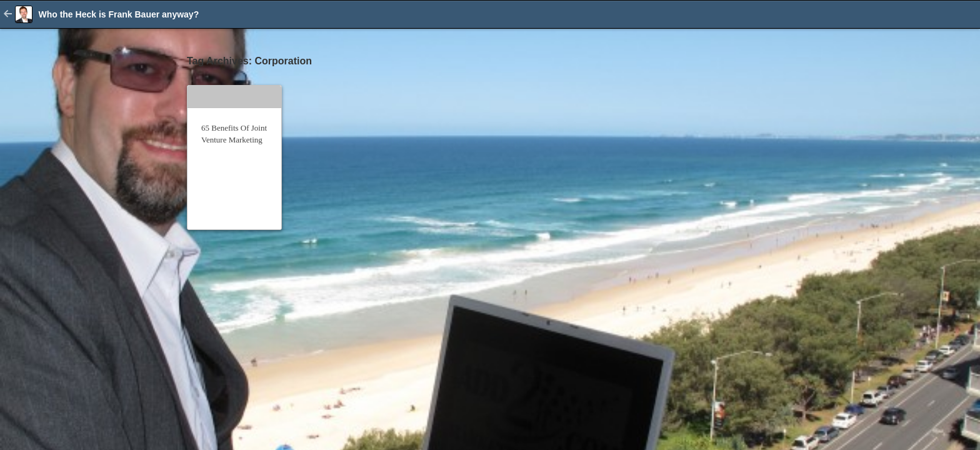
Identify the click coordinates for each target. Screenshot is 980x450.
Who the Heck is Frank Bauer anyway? (118, 14)
